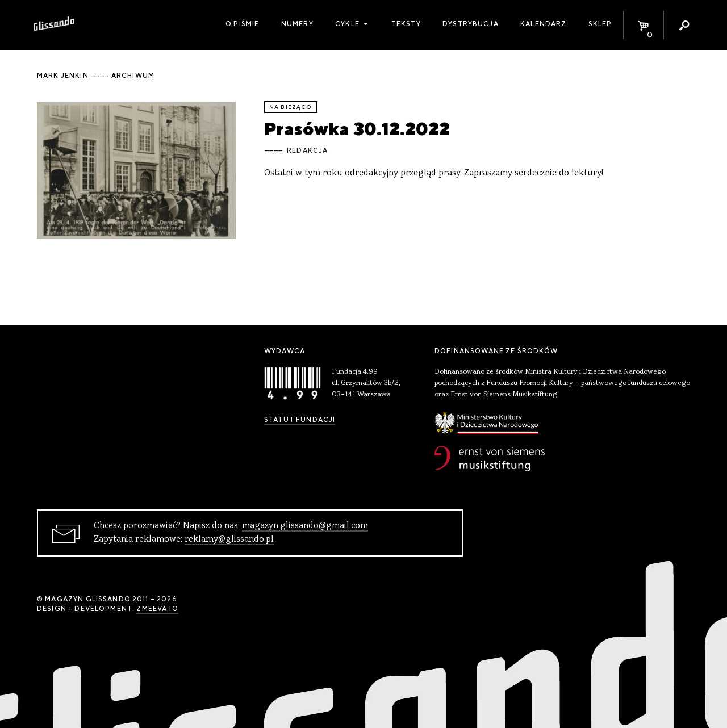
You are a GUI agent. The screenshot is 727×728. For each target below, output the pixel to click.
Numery (297, 24)
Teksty (406, 24)
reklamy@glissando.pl (229, 539)
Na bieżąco (291, 107)
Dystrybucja (471, 24)
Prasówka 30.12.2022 (357, 129)
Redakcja (307, 150)
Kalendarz (543, 24)
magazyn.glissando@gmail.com (305, 526)
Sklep (600, 24)
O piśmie (242, 24)
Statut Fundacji (300, 420)
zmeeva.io (157, 609)
